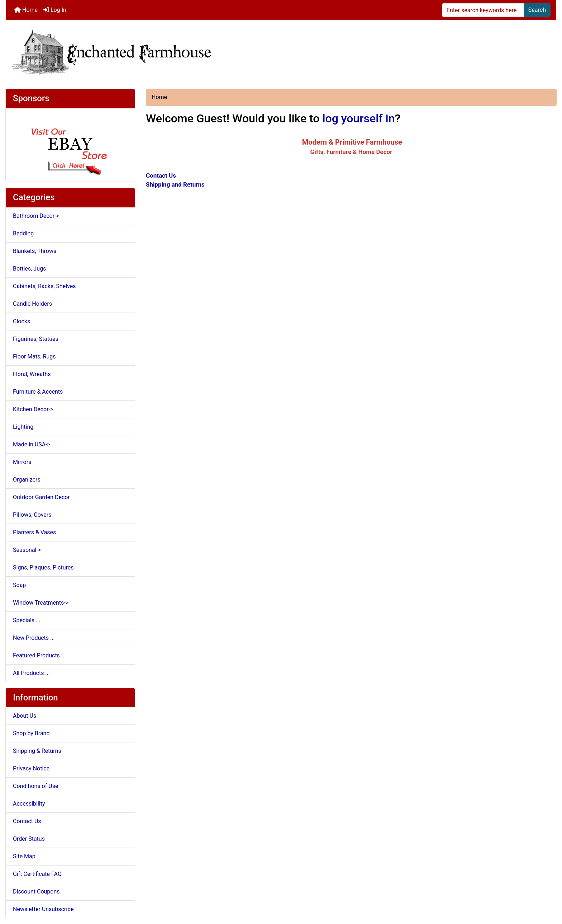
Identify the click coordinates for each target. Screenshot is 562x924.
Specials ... (27, 620)
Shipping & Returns (37, 751)
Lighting (23, 427)
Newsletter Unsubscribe (43, 909)
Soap (19, 585)
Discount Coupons (36, 892)
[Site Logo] (281, 51)
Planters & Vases (34, 532)
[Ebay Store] (70, 144)
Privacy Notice (31, 768)
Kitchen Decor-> (33, 409)
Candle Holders (32, 304)
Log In (55, 10)
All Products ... (31, 673)
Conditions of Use (35, 786)
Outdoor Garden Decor (41, 497)
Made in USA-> (32, 444)
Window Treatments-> (41, 603)
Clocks (22, 321)
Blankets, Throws (35, 251)
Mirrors (22, 462)
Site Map (24, 856)
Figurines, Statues (36, 339)
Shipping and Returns (175, 184)
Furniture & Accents (38, 392)
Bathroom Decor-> (36, 216)
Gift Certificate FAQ (37, 874)
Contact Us (27, 821)
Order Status (29, 839)
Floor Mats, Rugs (34, 357)
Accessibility (29, 804)
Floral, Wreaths (32, 374)
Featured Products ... (39, 655)
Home (26, 10)
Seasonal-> (27, 550)
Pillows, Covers (32, 515)
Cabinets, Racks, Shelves (44, 286)
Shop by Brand (31, 733)
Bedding (23, 233)
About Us (25, 716)
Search (537, 10)
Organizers (27, 480)
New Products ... (34, 638)
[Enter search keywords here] (483, 10)
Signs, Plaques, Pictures (43, 567)
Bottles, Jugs (29, 269)
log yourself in (358, 118)
